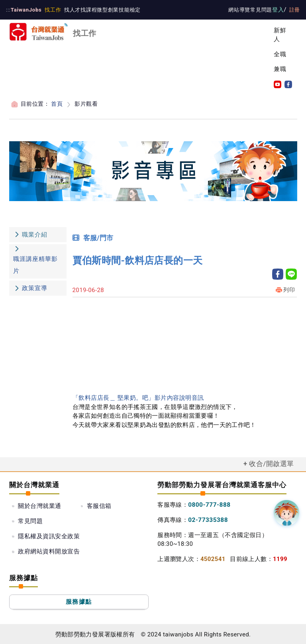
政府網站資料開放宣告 (49, 535)
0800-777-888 (208, 504)
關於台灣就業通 (39, 506)
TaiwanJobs (25, 10)
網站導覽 (242, 10)
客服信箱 (99, 506)
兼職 (280, 69)
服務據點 (79, 601)
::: (8, 10)
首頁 (56, 104)
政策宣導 (35, 288)
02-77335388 (207, 519)
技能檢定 (126, 10)
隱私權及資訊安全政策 (118, 520)
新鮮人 (280, 35)
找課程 (86, 10)
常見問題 (263, 10)
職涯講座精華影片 (35, 265)
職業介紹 (30, 234)
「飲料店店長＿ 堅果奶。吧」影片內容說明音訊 (138, 397)
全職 (280, 54)
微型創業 (104, 10)
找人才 (70, 10)
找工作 (51, 10)
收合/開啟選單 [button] (272, 463)
